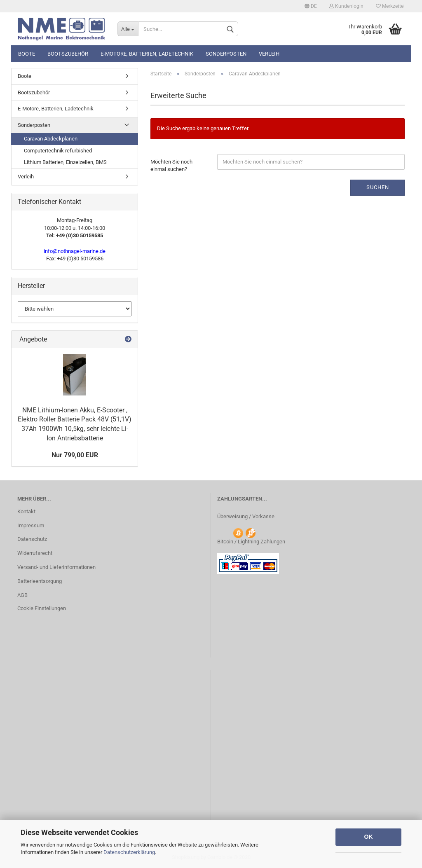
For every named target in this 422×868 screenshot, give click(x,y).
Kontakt (26, 511)
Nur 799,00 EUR (75, 455)
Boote (27, 54)
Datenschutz (32, 539)
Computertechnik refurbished (58, 151)
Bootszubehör (68, 54)
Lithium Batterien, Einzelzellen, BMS (65, 162)
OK (369, 837)
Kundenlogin (346, 6)
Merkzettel (390, 6)
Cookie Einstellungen (42, 608)
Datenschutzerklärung (129, 852)
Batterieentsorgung (40, 581)
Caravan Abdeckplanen (51, 139)
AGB (22, 595)
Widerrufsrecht (35, 553)
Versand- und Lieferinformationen (56, 567)
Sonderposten (226, 54)
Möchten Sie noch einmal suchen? (171, 166)
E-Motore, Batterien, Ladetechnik (147, 54)
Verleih (269, 54)
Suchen (378, 187)
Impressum (31, 525)
